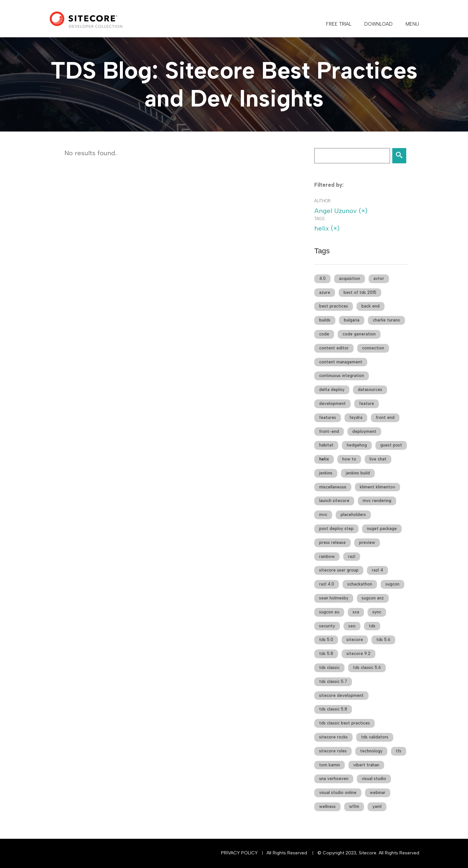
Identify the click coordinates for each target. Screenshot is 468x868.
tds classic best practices (344, 723)
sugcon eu (329, 612)
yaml (377, 806)
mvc (323, 515)
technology (371, 751)
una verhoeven (334, 779)
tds (372, 626)
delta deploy (332, 390)
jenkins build (358, 473)
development (332, 403)
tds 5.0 (326, 640)
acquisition (350, 278)
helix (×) (327, 228)
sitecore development (341, 695)
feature (367, 403)
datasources (370, 390)
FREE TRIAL (339, 24)
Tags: (320, 219)
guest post (391, 445)
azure (325, 292)
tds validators (375, 737)
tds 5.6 (383, 640)
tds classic (329, 667)
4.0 (322, 278)
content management (341, 362)
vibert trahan (366, 765)
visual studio (374, 779)
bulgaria (352, 320)
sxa (356, 612)
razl (352, 556)
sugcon (392, 584)
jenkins (326, 473)
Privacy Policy (239, 853)
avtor (379, 278)
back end (370, 306)
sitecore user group (339, 570)
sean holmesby (334, 598)
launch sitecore (334, 501)
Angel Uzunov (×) (341, 211)
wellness (327, 806)
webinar (378, 793)
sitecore (355, 640)
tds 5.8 (326, 654)
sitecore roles (333, 751)
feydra (356, 417)
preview (367, 542)
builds (325, 320)
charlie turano (386, 320)
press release (332, 542)
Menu (412, 24)
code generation (359, 334)
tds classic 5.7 (333, 681)
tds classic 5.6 (367, 667)
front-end (329, 431)
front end (385, 417)
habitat (326, 445)
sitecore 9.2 (358, 654)
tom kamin (330, 765)
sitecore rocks (333, 737)
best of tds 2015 (360, 292)
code (324, 334)
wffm (354, 806)
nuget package (382, 528)
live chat (378, 459)
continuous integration (342, 376)
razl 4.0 (327, 584)
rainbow (327, 556)
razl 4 (377, 570)
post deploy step (336, 528)
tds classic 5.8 (333, 709)
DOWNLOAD (378, 24)
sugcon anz (373, 598)
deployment (364, 431)
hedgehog (357, 445)
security (327, 626)
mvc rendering (377, 501)
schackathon (360, 584)
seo (352, 626)
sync (377, 612)
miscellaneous (333, 487)
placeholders (353, 515)
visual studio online (338, 793)
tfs (399, 751)
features (328, 417)
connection (373, 348)
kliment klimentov (377, 487)
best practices (334, 306)
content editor (334, 348)
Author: (323, 201)
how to (349, 459)
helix (324, 459)
